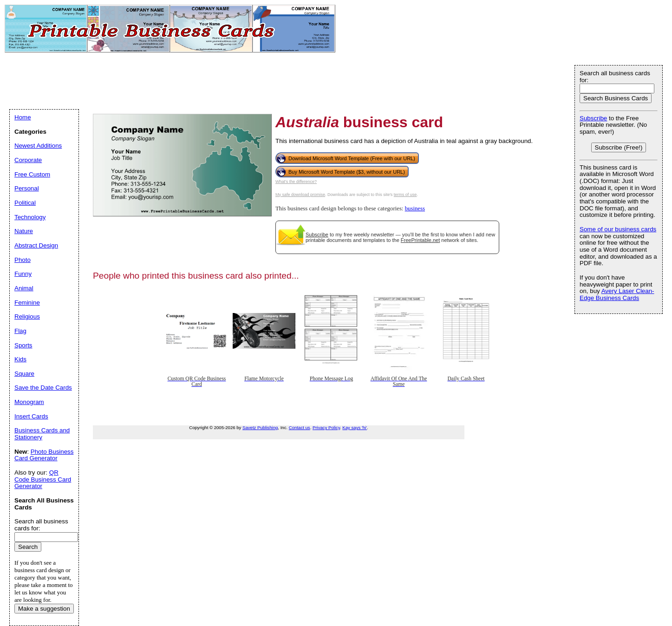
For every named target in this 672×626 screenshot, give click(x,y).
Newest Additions (38, 146)
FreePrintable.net (420, 240)
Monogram (29, 402)
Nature (24, 231)
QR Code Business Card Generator (43, 479)
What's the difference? (296, 182)
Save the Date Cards (43, 388)
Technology (30, 217)
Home (23, 117)
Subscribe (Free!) (619, 147)
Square (24, 374)
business (415, 209)
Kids (20, 359)
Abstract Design (36, 245)
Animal (24, 288)
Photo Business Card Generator (44, 455)
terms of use (405, 195)
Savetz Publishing (260, 427)
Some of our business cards (618, 229)
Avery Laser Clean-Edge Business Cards (617, 294)
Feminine (27, 303)
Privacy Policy (326, 427)
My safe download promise (300, 195)
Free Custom (32, 174)
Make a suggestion (44, 609)
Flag (20, 331)
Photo (23, 260)
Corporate (28, 160)
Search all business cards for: (615, 77)
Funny (23, 274)
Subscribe (317, 235)
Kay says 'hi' (355, 427)
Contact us (300, 427)
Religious (27, 316)
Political (25, 203)
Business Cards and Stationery (42, 434)
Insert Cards (31, 416)
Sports (23, 345)
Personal (27, 188)
